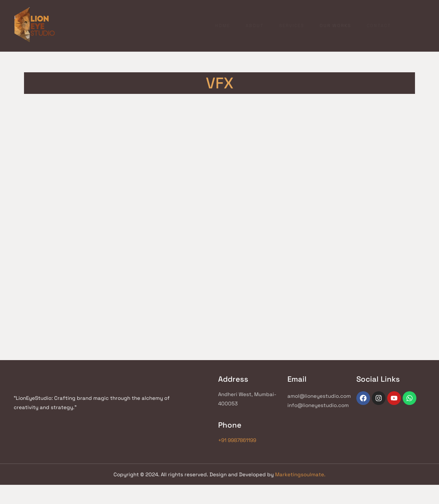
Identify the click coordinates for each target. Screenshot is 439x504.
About (209, 23)
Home (175, 23)
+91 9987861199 (148, 429)
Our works (293, 23)
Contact (338, 23)
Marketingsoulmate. (300, 472)
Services (248, 23)
